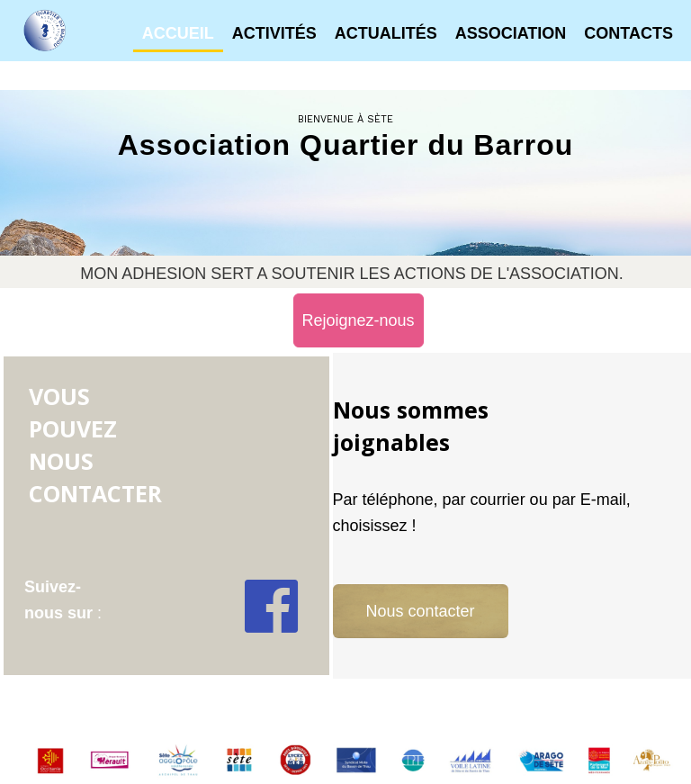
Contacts (628, 33)
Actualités (386, 33)
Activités (274, 33)
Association (511, 33)
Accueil (178, 33)
